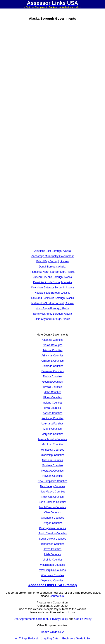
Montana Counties (52, 465)
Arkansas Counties (52, 356)
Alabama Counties (52, 340)
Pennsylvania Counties (52, 528)
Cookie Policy (83, 619)
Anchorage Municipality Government (52, 256)
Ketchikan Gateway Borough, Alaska (52, 288)
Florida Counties (52, 377)
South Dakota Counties (52, 539)
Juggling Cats (50, 638)
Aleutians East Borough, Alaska (52, 251)
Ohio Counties (52, 513)
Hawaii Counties (52, 387)
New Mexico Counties (52, 492)
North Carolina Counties (52, 502)
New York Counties (52, 497)
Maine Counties (52, 429)
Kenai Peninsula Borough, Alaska (52, 282)
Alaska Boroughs (52, 345)
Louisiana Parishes (52, 424)
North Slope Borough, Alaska (52, 308)
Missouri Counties (52, 460)
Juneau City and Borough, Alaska (52, 277)
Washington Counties (53, 565)
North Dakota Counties (52, 507)
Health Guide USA (52, 632)
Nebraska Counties (52, 471)
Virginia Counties (52, 560)
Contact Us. (57, 596)
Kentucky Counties (52, 418)
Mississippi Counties (52, 455)
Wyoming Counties (52, 581)
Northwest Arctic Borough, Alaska (52, 314)
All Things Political (27, 638)
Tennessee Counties (52, 544)
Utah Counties (52, 554)
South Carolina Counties (52, 533)
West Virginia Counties (52, 570)
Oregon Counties (52, 523)
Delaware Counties (52, 371)
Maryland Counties (52, 434)
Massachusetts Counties (52, 439)
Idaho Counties (52, 392)
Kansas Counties (52, 413)
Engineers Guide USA (76, 638)
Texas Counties (52, 549)
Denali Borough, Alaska (52, 267)
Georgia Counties (52, 382)
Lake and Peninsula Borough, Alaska (52, 298)
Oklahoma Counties (52, 518)
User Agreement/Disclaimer (31, 619)
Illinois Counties (52, 397)
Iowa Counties (52, 408)
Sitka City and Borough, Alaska (52, 319)
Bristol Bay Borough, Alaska (52, 261)
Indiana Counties (52, 403)
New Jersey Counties (52, 486)
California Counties (52, 361)
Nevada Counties (52, 476)
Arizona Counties (52, 350)
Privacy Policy (59, 619)
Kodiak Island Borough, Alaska (52, 293)
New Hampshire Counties (52, 481)
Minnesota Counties (52, 450)
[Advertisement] (52, 83)
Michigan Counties (52, 445)
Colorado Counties (52, 366)
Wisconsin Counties (52, 575)
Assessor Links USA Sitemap (52, 585)
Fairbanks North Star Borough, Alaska (52, 272)
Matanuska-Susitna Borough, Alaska (52, 303)
